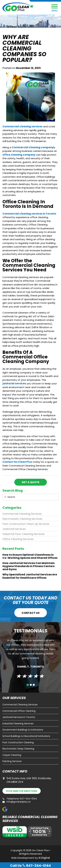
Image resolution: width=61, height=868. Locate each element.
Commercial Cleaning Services (22, 514)
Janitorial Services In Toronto (19, 717)
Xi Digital (44, 858)
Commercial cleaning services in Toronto (29, 214)
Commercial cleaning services (22, 126)
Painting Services (12, 761)
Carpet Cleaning (12, 755)
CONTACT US (31, 613)
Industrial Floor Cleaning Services (24, 534)
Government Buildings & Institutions (23, 730)
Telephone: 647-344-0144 (20, 799)
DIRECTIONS (22, 791)
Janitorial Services (14, 529)
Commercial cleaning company (33, 147)
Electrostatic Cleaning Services (22, 519)
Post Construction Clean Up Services (26, 524)
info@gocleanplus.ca (16, 802)
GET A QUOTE (30, 482)
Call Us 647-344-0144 (30, 866)
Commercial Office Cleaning (19, 711)
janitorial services (14, 383)
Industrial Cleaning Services (18, 724)
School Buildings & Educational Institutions (26, 736)
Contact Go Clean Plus (17, 462)
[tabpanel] (30, 657)
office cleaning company (19, 155)
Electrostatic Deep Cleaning (18, 749)
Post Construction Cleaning (18, 743)
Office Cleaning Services (18, 539)
